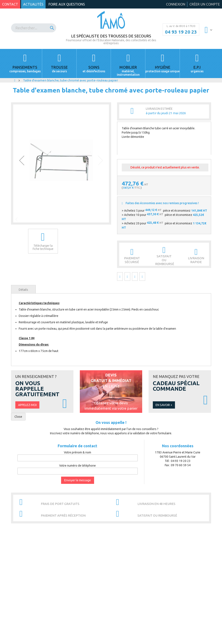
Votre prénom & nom (77, 452)
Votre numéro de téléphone (77, 466)
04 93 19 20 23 (181, 32)
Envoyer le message (78, 480)
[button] (22, 160)
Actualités (33, 4)
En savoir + (164, 405)
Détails (23, 290)
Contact (10, 4)
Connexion (176, 4)
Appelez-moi (27, 405)
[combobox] (34, 28)
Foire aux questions (67, 4)
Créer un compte (205, 4)
